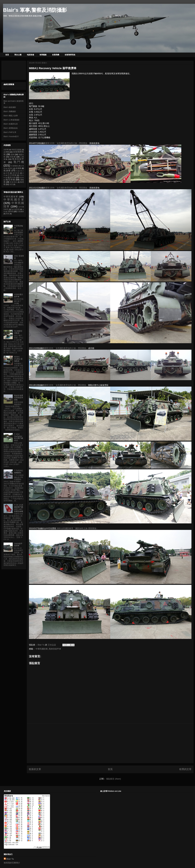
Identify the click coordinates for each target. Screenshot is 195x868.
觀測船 (22, 178)
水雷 (8, 173)
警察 (8, 214)
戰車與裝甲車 (55, 649)
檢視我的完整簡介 (12, 863)
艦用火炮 (11, 177)
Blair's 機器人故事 (11, 116)
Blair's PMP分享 (10, 132)
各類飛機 (56, 55)
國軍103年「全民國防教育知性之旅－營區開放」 (67, 143)
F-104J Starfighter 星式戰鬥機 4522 (19, 437)
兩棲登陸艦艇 (16, 150)
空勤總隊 (21, 212)
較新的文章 (35, 769)
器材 (13, 154)
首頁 (7, 55)
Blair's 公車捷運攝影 (12, 120)
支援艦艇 (15, 166)
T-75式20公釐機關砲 (19, 472)
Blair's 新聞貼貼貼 (11, 128)
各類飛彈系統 (70, 55)
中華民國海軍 (11, 197)
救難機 (18, 168)
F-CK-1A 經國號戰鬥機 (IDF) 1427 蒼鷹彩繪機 (19, 508)
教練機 (7, 171)
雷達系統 (13, 182)
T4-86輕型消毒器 (18, 332)
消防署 (10, 211)
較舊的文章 (185, 769)
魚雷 (11, 184)
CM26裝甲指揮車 (18, 545)
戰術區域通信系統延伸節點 (19, 398)
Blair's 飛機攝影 (10, 111)
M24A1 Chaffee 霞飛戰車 (18, 359)
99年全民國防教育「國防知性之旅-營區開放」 (78, 528)
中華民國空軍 (14, 200)
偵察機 (6, 150)
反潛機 (6, 152)
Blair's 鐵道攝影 (10, 107)
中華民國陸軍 (42, 649)
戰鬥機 (19, 162)
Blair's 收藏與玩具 (11, 124)
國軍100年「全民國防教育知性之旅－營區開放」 (67, 188)
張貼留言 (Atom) (113, 779)
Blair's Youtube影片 (11, 136)
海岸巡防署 (15, 209)
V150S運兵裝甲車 (19, 296)
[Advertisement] (110, 743)
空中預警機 (12, 175)
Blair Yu (10, 859)
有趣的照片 (20, 171)
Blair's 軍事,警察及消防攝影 (35, 10)
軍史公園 (18, 55)
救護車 (10, 168)
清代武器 (16, 173)
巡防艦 (13, 157)
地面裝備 (30, 55)
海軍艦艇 (43, 55)
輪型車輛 (10, 180)
